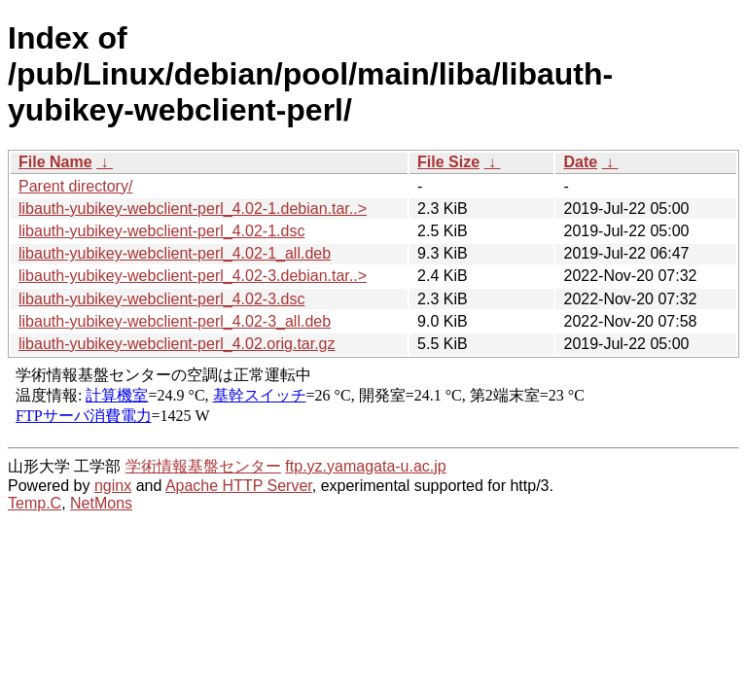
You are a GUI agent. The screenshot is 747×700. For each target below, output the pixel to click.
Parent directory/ (75, 186)
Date (580, 162)
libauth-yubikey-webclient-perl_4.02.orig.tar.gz (177, 344)
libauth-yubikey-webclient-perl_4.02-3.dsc (161, 299)
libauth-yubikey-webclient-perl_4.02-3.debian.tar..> (193, 276)
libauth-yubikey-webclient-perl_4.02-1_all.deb (175, 253)
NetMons (101, 503)
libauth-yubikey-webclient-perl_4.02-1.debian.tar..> (193, 209)
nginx (113, 486)
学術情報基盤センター (203, 466)
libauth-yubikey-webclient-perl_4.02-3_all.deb (175, 321)
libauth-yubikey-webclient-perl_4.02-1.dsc (161, 231)
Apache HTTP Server (239, 486)
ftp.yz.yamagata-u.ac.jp (365, 466)
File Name (55, 162)
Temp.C (35, 503)
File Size (448, 162)
